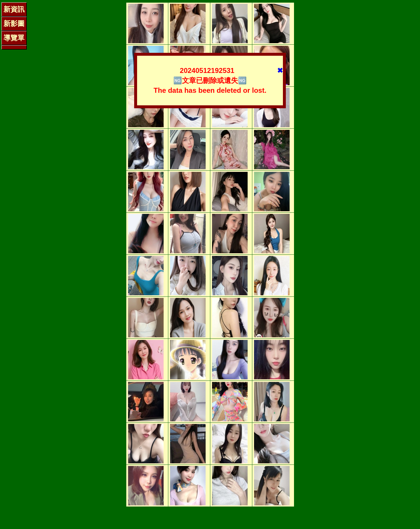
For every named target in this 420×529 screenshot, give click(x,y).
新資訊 (14, 9)
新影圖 (14, 23)
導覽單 (14, 38)
